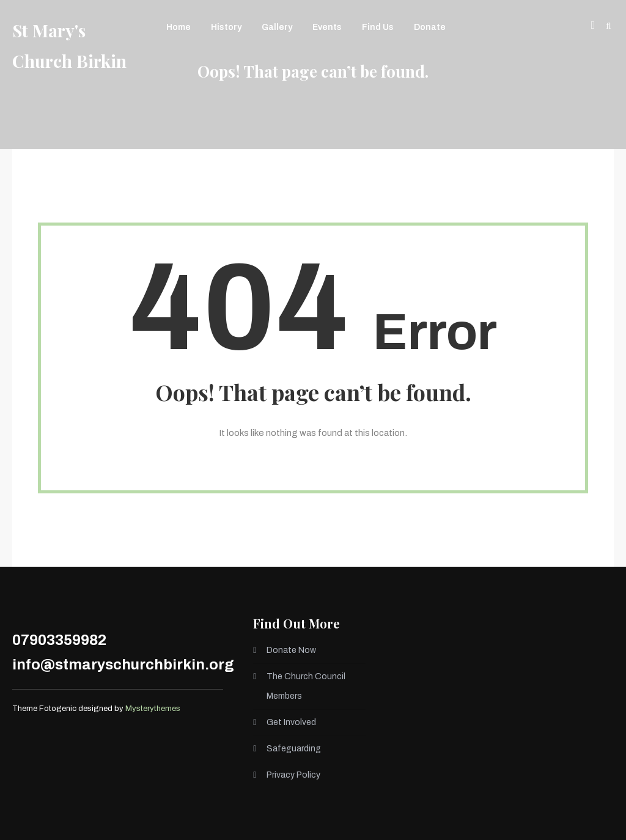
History (226, 27)
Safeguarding (294, 749)
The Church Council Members (306, 686)
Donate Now (291, 650)
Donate (430, 27)
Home (179, 27)
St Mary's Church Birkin (69, 46)
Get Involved (291, 722)
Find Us (378, 27)
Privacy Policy (293, 775)
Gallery (277, 27)
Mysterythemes (153, 709)
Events (327, 27)
